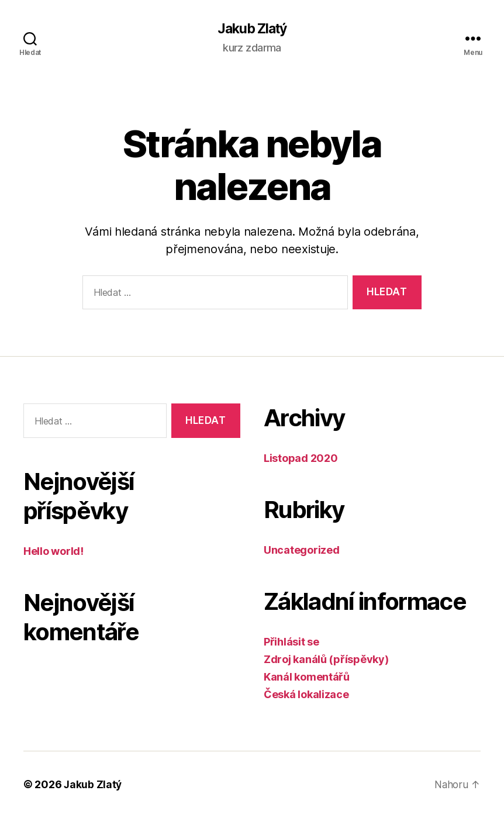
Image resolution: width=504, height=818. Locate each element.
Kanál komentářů (307, 677)
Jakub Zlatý (252, 29)
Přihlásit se (291, 642)
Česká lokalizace (306, 695)
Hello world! (53, 552)
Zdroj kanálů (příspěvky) (326, 660)
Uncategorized (302, 550)
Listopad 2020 (301, 459)
